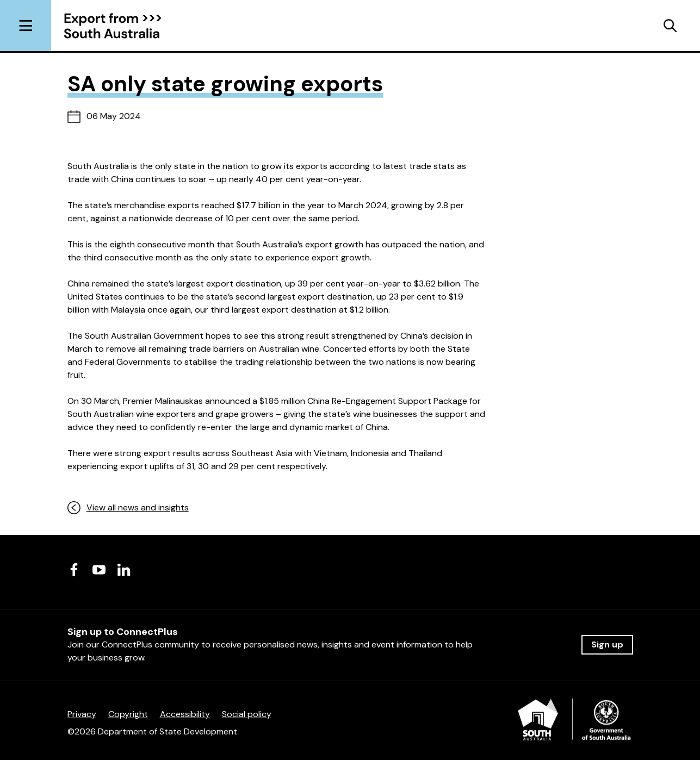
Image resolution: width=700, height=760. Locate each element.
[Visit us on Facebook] (74, 570)
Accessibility (185, 714)
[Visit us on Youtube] (99, 570)
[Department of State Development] (575, 723)
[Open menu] (26, 26)
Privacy (82, 714)
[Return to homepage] (121, 26)
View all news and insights (128, 508)
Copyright (128, 714)
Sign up (607, 644)
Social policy (247, 714)
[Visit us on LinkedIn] (124, 570)
